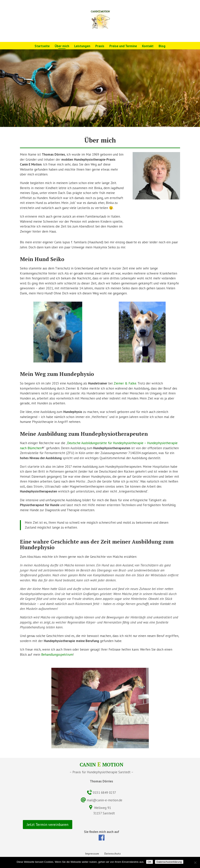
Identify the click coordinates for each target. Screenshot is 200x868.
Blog (162, 46)
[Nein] (195, 863)
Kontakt (148, 46)
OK (150, 862)
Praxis (100, 46)
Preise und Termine (123, 46)
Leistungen (82, 46)
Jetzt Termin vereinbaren (48, 825)
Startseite (42, 46)
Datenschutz (112, 854)
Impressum (92, 854)
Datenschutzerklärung (169, 862)
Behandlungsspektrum (57, 655)
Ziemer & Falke (125, 383)
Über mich (62, 46)
